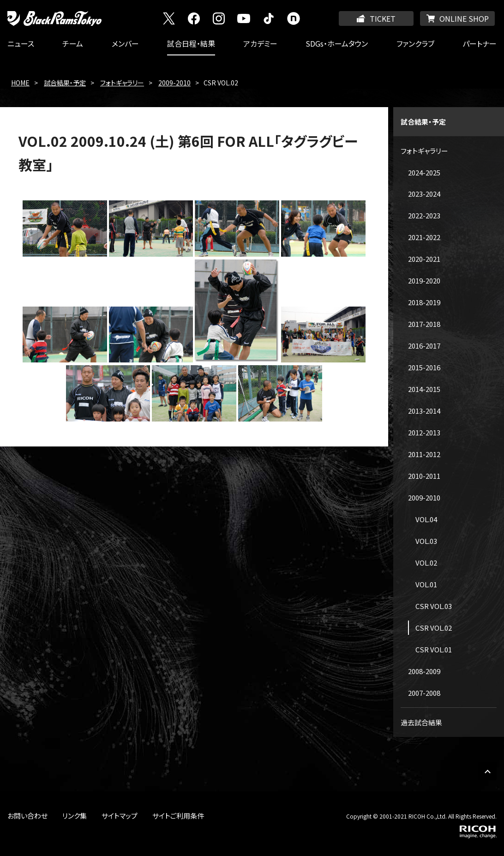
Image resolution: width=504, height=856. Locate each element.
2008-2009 (424, 671)
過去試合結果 (421, 722)
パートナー (480, 43)
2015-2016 (424, 367)
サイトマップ (120, 816)
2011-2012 (424, 454)
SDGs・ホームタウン (337, 43)
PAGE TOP (487, 771)
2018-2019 (424, 302)
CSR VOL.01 (434, 649)
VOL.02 (426, 563)
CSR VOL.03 (434, 606)
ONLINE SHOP (464, 18)
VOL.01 (426, 584)
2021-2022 (424, 237)
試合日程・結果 (191, 43)
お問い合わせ (27, 816)
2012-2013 (424, 432)
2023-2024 (424, 194)
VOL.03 (426, 541)
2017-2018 (424, 324)
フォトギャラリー (122, 83)
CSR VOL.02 (434, 628)
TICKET (383, 18)
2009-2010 (174, 83)
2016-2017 (424, 346)
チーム (73, 43)
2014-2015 (424, 389)
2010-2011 (424, 476)
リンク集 (75, 816)
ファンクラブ (415, 43)
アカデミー (260, 43)
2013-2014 (424, 411)
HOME (20, 83)
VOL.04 (426, 519)
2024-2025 (424, 172)
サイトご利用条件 (178, 816)
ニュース (21, 43)
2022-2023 (424, 215)
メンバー (125, 43)
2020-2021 (424, 259)
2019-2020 (424, 280)
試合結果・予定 (65, 83)
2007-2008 (424, 693)
